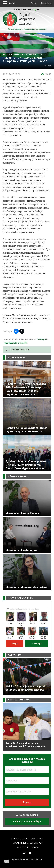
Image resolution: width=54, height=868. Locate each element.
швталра (41, 339)
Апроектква (36, 843)
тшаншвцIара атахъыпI (16, 343)
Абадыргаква (37, 839)
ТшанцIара (46, 3)
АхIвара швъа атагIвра (27, 821)
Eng (20, 10)
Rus (15, 10)
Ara (39, 10)
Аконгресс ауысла (20, 839)
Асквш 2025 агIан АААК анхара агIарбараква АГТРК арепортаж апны (26, 744)
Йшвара (27, 802)
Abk (29, 10)
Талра (33, 3)
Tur (25, 10)
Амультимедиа (21, 843)
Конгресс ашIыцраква (28, 847)
